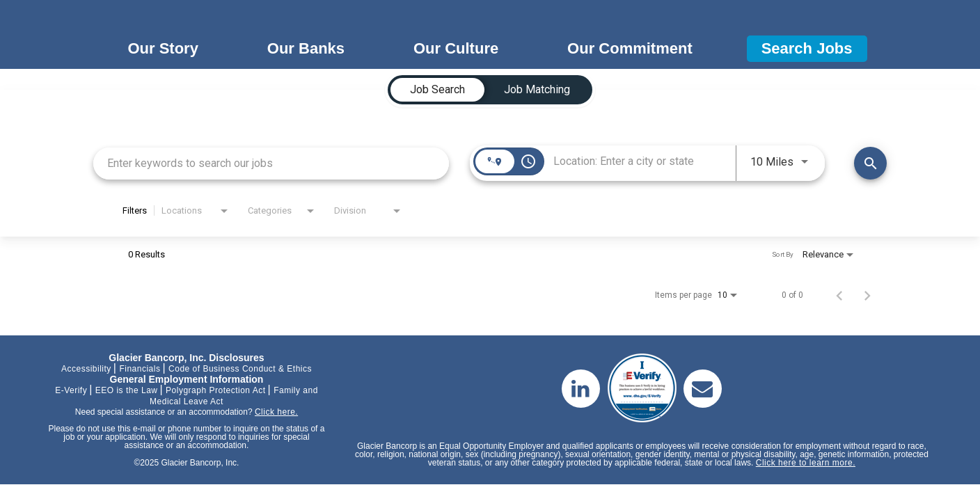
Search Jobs (807, 48)
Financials (140, 369)
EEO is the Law (127, 390)
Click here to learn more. (806, 463)
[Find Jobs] (870, 163)
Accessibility (86, 369)
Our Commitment (630, 48)
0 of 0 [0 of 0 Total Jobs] (792, 295)
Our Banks (306, 48)
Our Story (163, 48)
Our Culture (456, 48)
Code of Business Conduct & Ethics (240, 369)
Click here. (276, 412)
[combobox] (271, 163)
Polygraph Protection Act (215, 390)
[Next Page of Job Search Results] (867, 295)
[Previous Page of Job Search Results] (839, 295)
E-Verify (71, 390)
